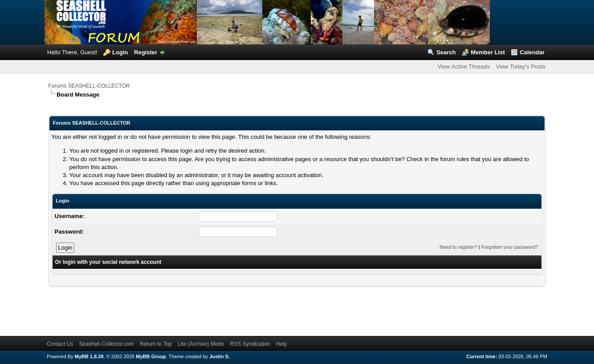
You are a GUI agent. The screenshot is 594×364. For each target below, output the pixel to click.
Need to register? (458, 247)
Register (146, 52)
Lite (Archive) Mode (201, 344)
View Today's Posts (521, 67)
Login (120, 52)
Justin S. (220, 356)
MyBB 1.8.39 (89, 356)
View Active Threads (464, 67)
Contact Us (60, 344)
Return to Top (156, 344)
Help (282, 344)
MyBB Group (151, 356)
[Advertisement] (211, 307)
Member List (488, 52)
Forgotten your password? (510, 247)
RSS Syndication (250, 344)
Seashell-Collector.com (107, 344)
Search (446, 52)
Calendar (532, 52)
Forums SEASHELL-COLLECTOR (89, 86)
